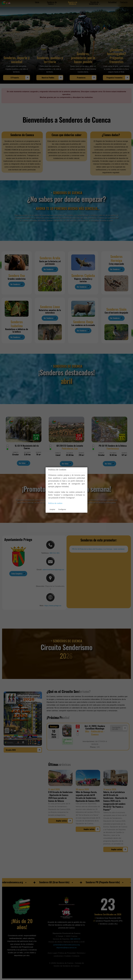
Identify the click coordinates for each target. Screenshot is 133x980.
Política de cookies (55, 504)
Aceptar (52, 510)
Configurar (62, 510)
